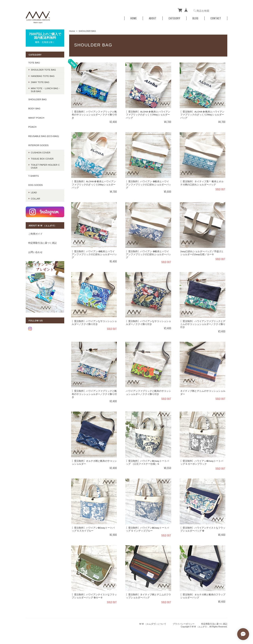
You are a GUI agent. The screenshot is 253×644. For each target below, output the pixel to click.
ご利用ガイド (35, 234)
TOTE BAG (34, 63)
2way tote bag (40, 82)
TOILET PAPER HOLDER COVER (45, 166)
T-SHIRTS (34, 176)
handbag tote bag (43, 76)
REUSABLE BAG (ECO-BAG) (44, 136)
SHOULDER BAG (37, 99)
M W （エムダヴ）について (153, 624)
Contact (216, 18)
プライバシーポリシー (184, 624)
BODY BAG (34, 108)
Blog (195, 18)
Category (175, 18)
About (153, 18)
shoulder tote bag (43, 70)
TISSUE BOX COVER (42, 159)
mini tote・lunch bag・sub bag (46, 90)
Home (134, 18)
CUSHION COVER (41, 153)
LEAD (34, 192)
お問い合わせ (35, 252)
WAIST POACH (36, 118)
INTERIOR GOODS (38, 145)
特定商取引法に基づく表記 (42, 243)
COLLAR (35, 199)
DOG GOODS (35, 185)
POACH (32, 127)
